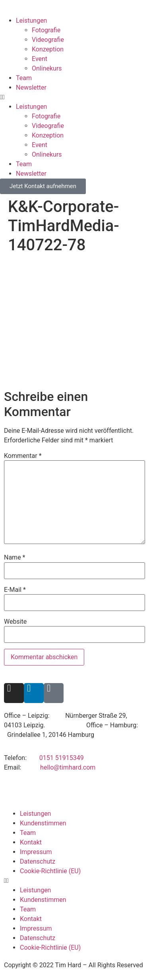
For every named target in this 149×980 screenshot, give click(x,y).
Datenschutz (38, 861)
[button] (74, 97)
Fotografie (46, 30)
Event (40, 59)
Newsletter (31, 87)
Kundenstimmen (43, 823)
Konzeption (48, 49)
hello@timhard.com (68, 767)
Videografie (48, 40)
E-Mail (15, 590)
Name (15, 558)
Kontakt (31, 842)
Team (24, 78)
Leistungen (31, 21)
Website (15, 622)
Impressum (36, 852)
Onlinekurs (47, 68)
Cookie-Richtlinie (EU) (50, 871)
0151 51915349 (62, 758)
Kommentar (23, 456)
